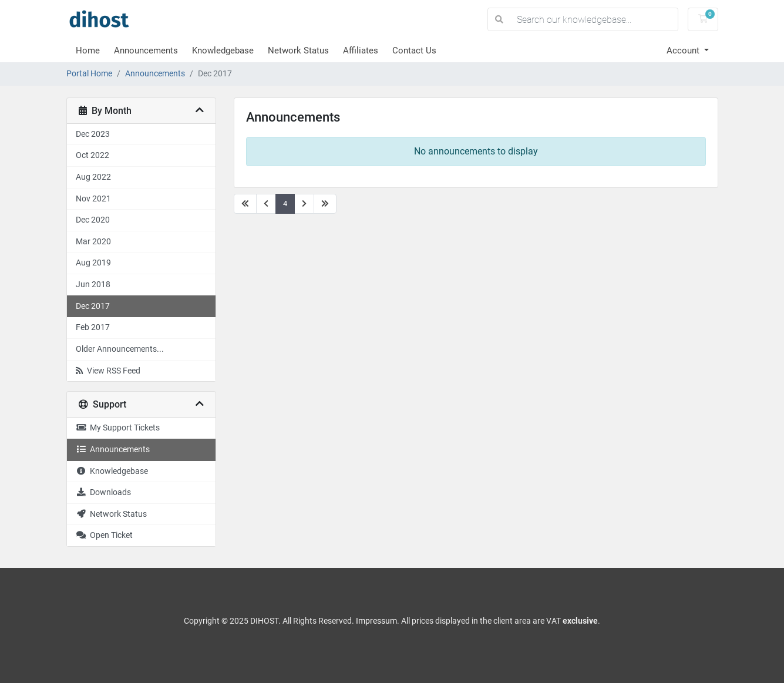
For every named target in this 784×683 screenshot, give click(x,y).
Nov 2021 (93, 199)
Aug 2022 (93, 177)
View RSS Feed (108, 371)
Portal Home (89, 74)
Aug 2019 (93, 263)
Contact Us (414, 51)
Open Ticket (104, 535)
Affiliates (361, 51)
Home (88, 51)
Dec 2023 (93, 134)
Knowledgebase (223, 51)
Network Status (298, 51)
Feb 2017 (93, 327)
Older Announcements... (120, 349)
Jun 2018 (93, 285)
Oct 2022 (92, 155)
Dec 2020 (93, 220)
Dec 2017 (93, 306)
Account (684, 51)
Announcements (146, 51)
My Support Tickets (118, 428)
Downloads (103, 492)
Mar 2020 (93, 242)
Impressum (376, 621)
